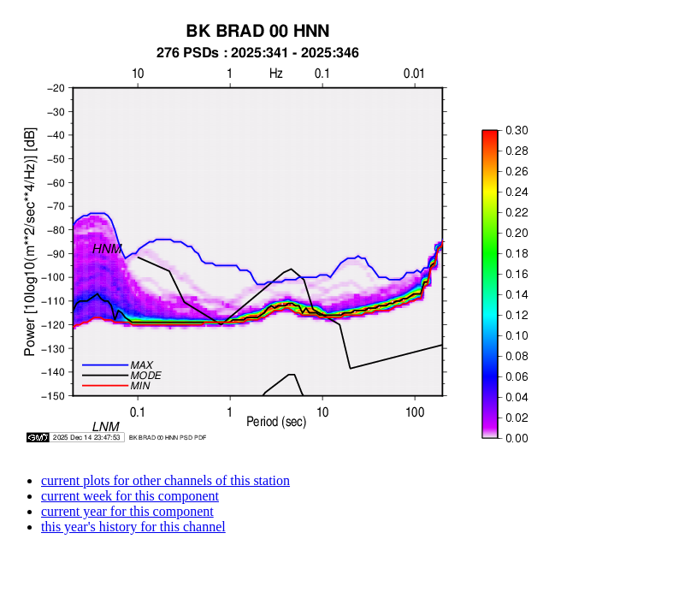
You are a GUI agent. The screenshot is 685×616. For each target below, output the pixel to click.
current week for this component (130, 496)
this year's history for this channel (133, 527)
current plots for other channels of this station (165, 480)
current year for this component (127, 511)
